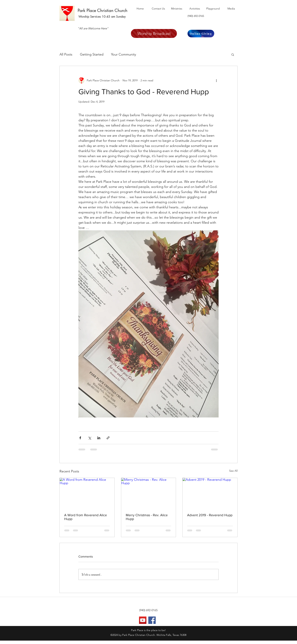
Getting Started (92, 54)
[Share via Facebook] (80, 438)
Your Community (123, 54)
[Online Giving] (201, 34)
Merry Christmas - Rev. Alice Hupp (147, 517)
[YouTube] (143, 620)
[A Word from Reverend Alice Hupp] (87, 493)
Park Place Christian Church (103, 10)
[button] (233, 54)
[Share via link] (108, 438)
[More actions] (216, 80)
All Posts (66, 54)
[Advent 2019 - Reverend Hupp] (210, 493)
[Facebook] (152, 620)
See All (233, 471)
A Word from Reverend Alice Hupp (86, 517)
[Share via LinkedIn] (99, 438)
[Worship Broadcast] (154, 33)
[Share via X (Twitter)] (89, 438)
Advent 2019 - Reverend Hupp (210, 515)
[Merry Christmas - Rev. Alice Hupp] (149, 493)
